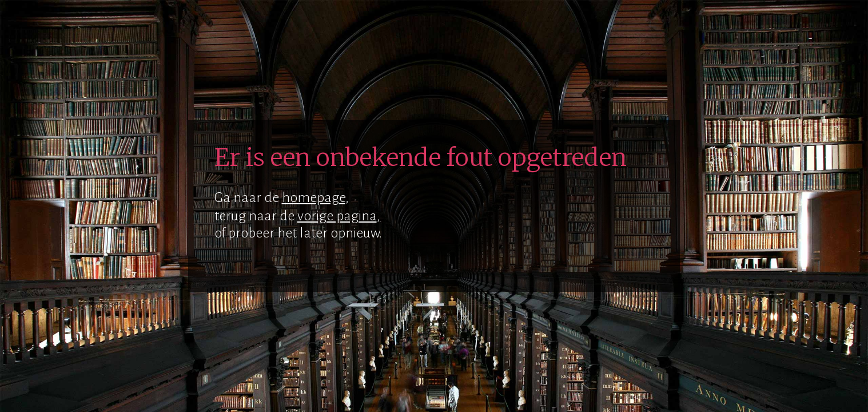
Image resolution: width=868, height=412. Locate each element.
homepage (314, 197)
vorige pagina (337, 216)
